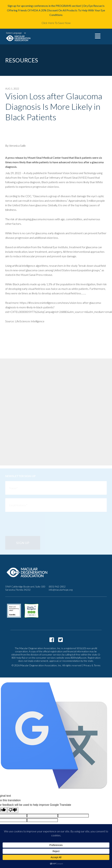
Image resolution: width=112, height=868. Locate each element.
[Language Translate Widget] (14, 33)
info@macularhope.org (61, 590)
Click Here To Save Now (56, 23)
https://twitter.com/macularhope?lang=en (60, 640)
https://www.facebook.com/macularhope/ (52, 640)
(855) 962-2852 (57, 587)
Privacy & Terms (92, 665)
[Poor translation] (13, 810)
